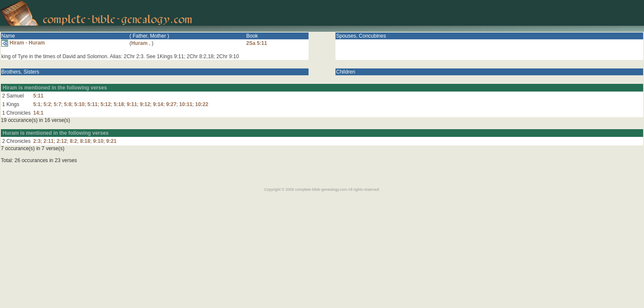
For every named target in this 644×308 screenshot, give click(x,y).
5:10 (79, 104)
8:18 (85, 141)
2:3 (37, 141)
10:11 (186, 104)
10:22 (202, 104)
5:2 (47, 104)
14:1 (38, 113)
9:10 (98, 141)
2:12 (62, 141)
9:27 (171, 104)
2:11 (49, 141)
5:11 (38, 96)
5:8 (68, 104)
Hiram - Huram (23, 43)
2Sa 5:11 (257, 43)
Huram (139, 43)
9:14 (158, 104)
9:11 (132, 104)
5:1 (37, 104)
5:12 (106, 104)
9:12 (145, 104)
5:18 (119, 104)
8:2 (73, 141)
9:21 (112, 141)
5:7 (57, 104)
